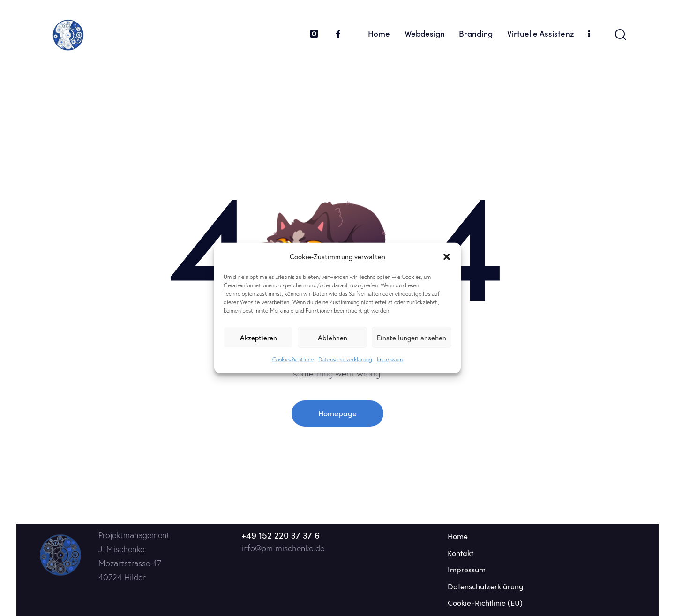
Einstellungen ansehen (412, 338)
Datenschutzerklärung (345, 359)
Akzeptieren (259, 338)
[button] (447, 256)
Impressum (390, 359)
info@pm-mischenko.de (283, 548)
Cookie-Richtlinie (293, 359)
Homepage (337, 413)
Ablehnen (333, 338)
